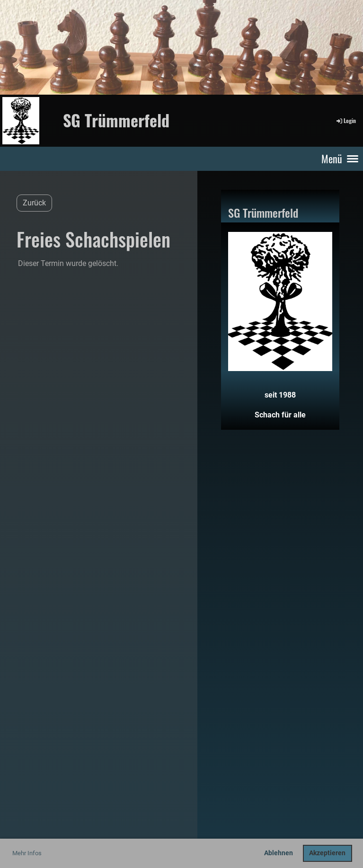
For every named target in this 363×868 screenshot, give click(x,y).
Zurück (34, 203)
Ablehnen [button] (279, 853)
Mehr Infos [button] (27, 853)
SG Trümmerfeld (116, 120)
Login (345, 120)
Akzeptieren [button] (327, 853)
